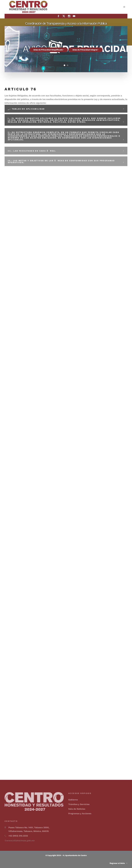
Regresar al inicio (119, 863)
